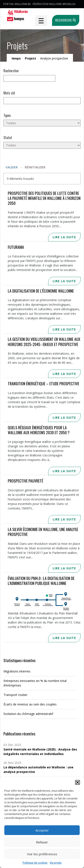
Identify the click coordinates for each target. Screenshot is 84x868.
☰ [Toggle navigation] (41, 21)
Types (7, 115)
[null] (29, 78)
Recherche (65, 20)
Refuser (42, 842)
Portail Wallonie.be (17, 4)
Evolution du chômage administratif (28, 714)
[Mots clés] (42, 101)
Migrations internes (17, 671)
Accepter (42, 830)
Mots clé (9, 93)
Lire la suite (64, 237)
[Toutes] (42, 123)
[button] (78, 782)
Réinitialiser (35, 167)
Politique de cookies (35, 863)
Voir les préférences (42, 854)
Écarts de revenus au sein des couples (30, 704)
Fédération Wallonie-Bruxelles (54, 4)
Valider (12, 167)
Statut (8, 138)
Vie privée (56, 863)
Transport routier (15, 695)
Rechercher (11, 71)
